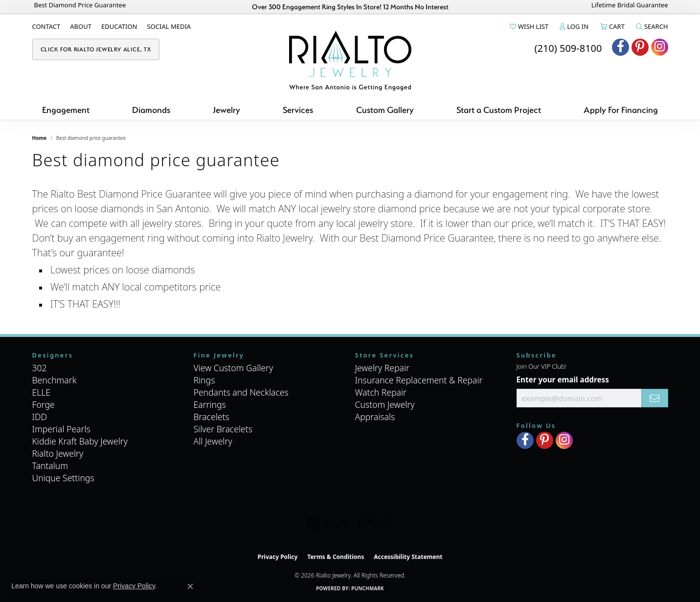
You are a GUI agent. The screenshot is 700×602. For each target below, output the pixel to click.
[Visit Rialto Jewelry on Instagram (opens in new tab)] (660, 47)
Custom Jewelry (385, 404)
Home (40, 138)
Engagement (66, 110)
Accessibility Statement (408, 557)
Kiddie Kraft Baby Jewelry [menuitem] (80, 441)
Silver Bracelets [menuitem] (223, 429)
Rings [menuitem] (204, 380)
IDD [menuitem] (40, 417)
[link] (46, 26)
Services (298, 110)
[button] (528, 26)
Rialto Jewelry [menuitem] (58, 453)
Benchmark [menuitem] (55, 380)
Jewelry (226, 110)
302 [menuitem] (40, 368)
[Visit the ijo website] (374, 523)
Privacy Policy (278, 557)
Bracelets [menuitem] (212, 417)
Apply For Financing (621, 110)
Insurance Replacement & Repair (419, 380)
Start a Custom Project (499, 110)
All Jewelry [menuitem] (213, 441)
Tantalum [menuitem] (50, 466)
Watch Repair (381, 392)
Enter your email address (563, 379)
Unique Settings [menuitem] (63, 478)
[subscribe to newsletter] (655, 398)
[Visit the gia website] (327, 523)
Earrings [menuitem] (210, 404)
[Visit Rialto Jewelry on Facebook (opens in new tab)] (621, 47)
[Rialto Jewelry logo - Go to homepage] (350, 61)
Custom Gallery (385, 110)
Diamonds (151, 110)
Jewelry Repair (383, 368)
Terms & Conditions (336, 557)
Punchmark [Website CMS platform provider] (368, 588)
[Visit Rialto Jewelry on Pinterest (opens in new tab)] (640, 47)
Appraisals (375, 417)
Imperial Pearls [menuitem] (61, 429)
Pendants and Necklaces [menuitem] (241, 392)
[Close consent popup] (190, 586)
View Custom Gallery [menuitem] (234, 368)
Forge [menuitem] (44, 404)
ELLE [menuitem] (42, 392)
